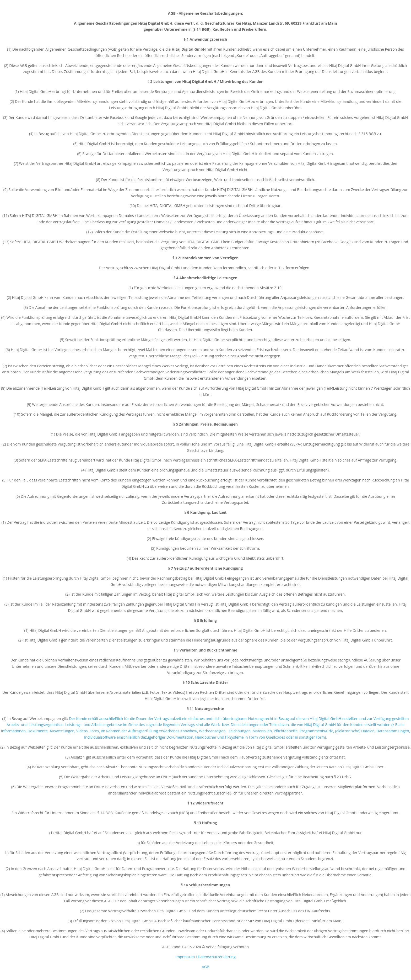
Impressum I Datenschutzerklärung (205, 957)
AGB (206, 967)
